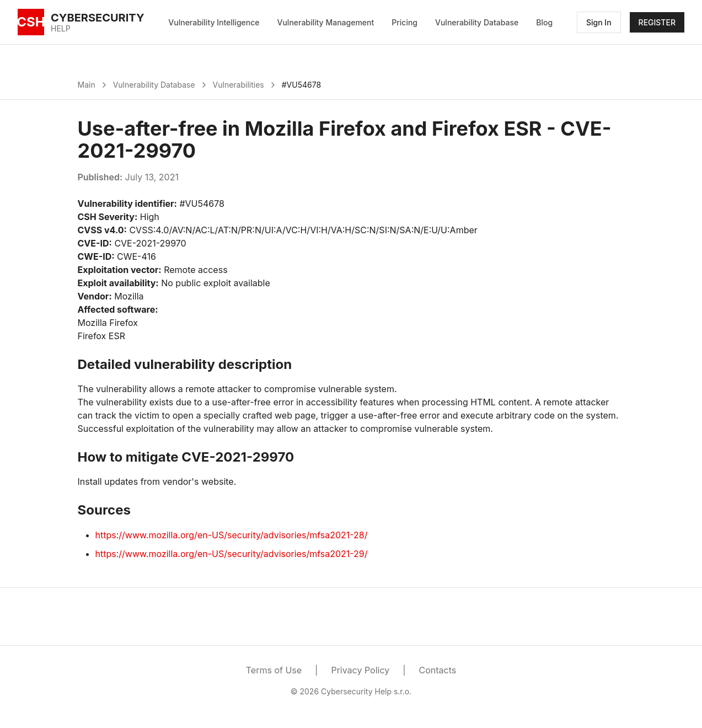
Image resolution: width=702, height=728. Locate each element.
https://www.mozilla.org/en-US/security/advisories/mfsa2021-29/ (232, 554)
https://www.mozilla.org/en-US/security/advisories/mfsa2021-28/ (232, 535)
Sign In (599, 22)
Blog (544, 22)
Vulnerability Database (477, 22)
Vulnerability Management (326, 22)
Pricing (404, 22)
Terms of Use (274, 670)
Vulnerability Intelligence (214, 22)
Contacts (438, 670)
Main (87, 85)
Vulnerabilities (239, 85)
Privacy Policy (360, 670)
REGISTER (657, 22)
